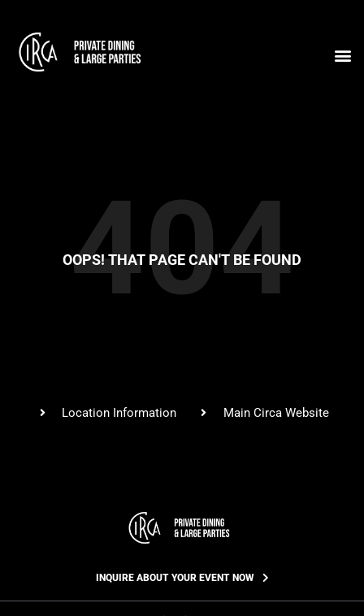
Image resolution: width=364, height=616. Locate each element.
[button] (342, 55)
